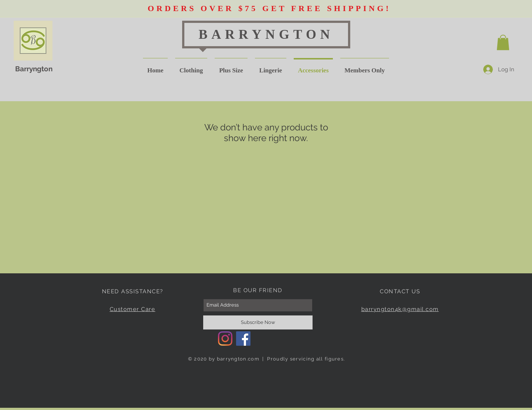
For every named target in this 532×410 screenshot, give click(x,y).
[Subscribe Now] (258, 322)
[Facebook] (243, 339)
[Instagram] (225, 339)
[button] (503, 42)
